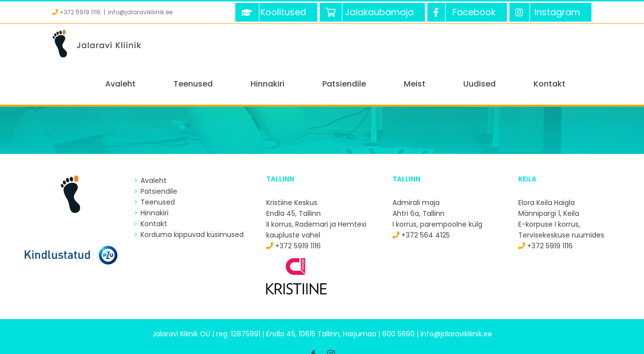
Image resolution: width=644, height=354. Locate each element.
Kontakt (154, 184)
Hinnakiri (154, 173)
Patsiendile (159, 151)
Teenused (158, 162)
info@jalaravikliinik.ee (140, 12)
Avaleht (154, 141)
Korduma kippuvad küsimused (192, 195)
